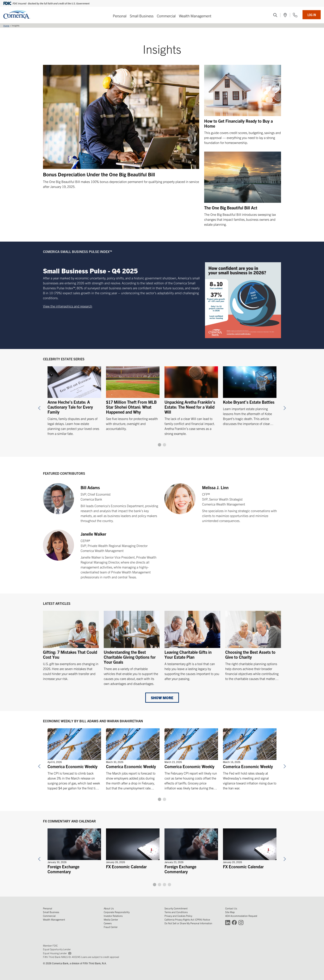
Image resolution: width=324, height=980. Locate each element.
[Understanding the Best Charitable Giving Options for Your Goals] (132, 648)
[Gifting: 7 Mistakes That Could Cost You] (71, 646)
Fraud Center (111, 927)
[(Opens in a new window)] (285, 15)
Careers (108, 923)
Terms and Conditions (176, 912)
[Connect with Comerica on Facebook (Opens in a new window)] (234, 922)
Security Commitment (176, 908)
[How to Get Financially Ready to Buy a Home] (243, 105)
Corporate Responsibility (117, 912)
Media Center (111, 919)
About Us (109, 908)
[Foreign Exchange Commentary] (74, 850)
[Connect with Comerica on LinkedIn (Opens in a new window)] (228, 922)
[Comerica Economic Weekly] (74, 757)
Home (6, 25)
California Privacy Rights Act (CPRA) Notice (187, 919)
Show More (162, 698)
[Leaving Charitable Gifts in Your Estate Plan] (192, 646)
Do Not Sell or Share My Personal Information (188, 923)
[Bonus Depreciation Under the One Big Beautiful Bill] (121, 127)
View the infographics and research (68, 306)
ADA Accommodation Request (241, 916)
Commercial (166, 16)
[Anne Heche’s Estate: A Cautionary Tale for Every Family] (74, 399)
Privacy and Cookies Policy (178, 916)
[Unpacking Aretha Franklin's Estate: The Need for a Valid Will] (191, 399)
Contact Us (231, 908)
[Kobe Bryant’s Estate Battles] (250, 394)
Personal (120, 16)
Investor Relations (113, 916)
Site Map (230, 912)
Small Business (142, 16)
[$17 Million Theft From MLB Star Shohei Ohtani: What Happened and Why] (133, 397)
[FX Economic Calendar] (133, 848)
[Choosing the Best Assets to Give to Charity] (253, 646)
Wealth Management (195, 16)
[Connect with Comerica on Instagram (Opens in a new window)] (241, 922)
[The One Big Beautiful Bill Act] (243, 189)
